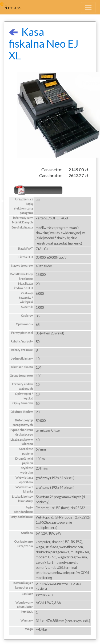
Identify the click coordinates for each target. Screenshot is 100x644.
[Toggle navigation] (88, 7)
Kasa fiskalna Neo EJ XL (43, 44)
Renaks (13, 7)
